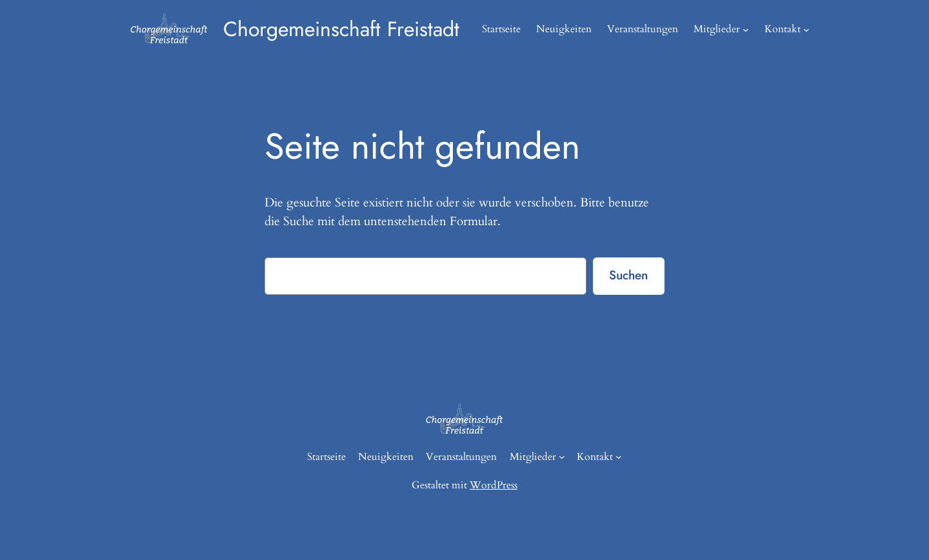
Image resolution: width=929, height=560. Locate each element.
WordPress (494, 485)
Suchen (628, 275)
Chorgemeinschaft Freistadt (341, 29)
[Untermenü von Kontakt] (806, 30)
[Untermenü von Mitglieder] (746, 30)
